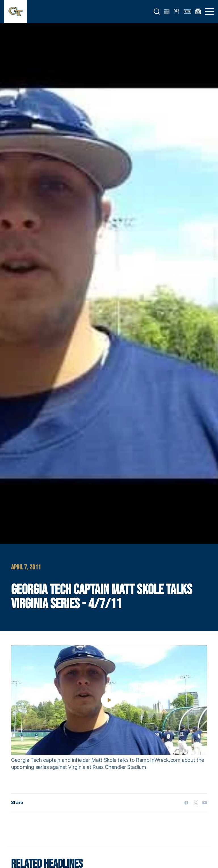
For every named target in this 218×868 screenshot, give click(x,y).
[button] (157, 12)
